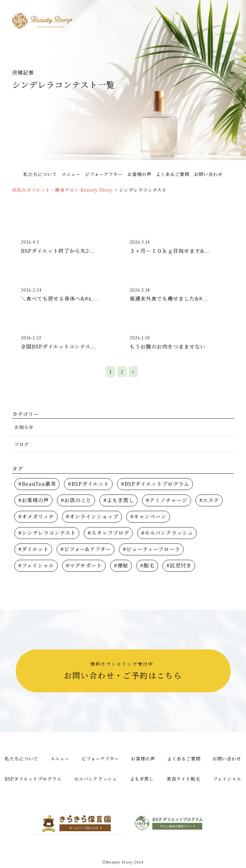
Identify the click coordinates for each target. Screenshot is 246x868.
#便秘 (121, 565)
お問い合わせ (208, 174)
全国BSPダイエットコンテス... (59, 346)
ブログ (22, 444)
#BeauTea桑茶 (37, 484)
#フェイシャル (36, 565)
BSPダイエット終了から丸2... (58, 251)
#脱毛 (147, 565)
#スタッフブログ (108, 533)
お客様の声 (139, 174)
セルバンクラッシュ (96, 779)
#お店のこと (76, 500)
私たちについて (40, 174)
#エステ (209, 500)
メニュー (71, 174)
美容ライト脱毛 (183, 779)
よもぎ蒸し (142, 779)
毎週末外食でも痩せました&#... (169, 298)
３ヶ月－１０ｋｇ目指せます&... (170, 251)
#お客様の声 (34, 500)
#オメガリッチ (36, 516)
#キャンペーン (148, 516)
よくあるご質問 (173, 174)
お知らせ (24, 427)
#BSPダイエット (88, 484)
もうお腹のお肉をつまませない (168, 346)
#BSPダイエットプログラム (155, 484)
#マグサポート (84, 565)
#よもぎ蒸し (119, 500)
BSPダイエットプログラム (33, 779)
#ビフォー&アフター (86, 549)
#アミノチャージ (167, 500)
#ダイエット (33, 549)
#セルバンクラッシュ (167, 533)
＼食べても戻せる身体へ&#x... (59, 298)
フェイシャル (227, 779)
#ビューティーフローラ (151, 549)
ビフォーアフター (104, 174)
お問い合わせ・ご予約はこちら (122, 671)
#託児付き (179, 565)
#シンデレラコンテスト (47, 533)
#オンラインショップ (92, 516)
